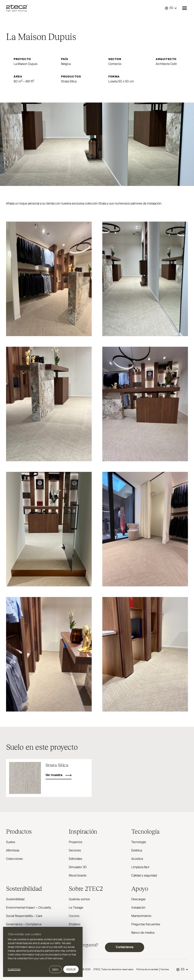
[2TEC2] (17, 8)
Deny (55, 969)
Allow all (71, 969)
